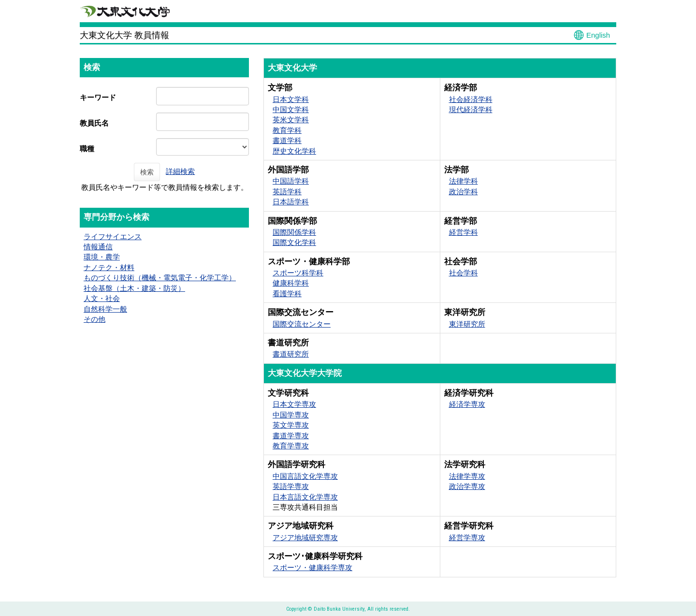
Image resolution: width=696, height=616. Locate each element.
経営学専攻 (467, 537)
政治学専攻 (467, 486)
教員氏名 (94, 123)
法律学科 (464, 181)
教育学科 (287, 130)
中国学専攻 (291, 415)
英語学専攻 (291, 486)
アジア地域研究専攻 (305, 537)
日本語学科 (291, 202)
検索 (147, 172)
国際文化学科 (294, 242)
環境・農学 (102, 257)
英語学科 (287, 192)
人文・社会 (102, 298)
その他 (94, 319)
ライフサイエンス (113, 236)
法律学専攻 (467, 476)
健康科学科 (291, 283)
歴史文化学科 (294, 151)
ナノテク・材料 (109, 267)
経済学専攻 (467, 404)
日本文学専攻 (294, 404)
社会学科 (464, 273)
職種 (87, 149)
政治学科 (464, 192)
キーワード (98, 97)
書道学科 (287, 140)
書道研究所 (291, 354)
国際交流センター (302, 324)
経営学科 (464, 232)
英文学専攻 (291, 425)
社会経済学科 (471, 99)
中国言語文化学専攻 (305, 476)
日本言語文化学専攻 (305, 497)
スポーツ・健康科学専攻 (312, 567)
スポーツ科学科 (298, 273)
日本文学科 (291, 99)
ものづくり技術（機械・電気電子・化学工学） (160, 278)
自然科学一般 (105, 309)
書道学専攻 (291, 436)
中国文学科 (291, 109)
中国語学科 (291, 181)
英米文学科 (291, 120)
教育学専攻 (291, 446)
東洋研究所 (467, 324)
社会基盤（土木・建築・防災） (134, 288)
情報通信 (98, 247)
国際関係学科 (294, 232)
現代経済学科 (471, 109)
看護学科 (287, 294)
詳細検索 (180, 171)
